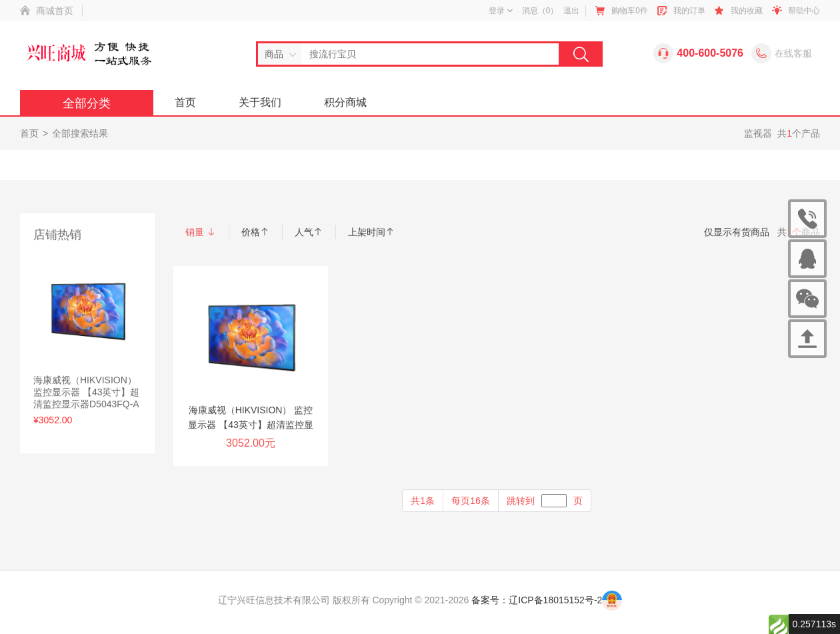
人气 (309, 232)
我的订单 (689, 11)
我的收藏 (747, 11)
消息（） (540, 11)
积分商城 (345, 102)
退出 (571, 11)
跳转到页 (545, 501)
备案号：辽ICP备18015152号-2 (537, 600)
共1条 (423, 501)
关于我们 (260, 102)
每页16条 (471, 501)
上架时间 (371, 232)
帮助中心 (804, 11)
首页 (185, 102)
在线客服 (793, 53)
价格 (255, 232)
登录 (501, 11)
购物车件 (630, 11)
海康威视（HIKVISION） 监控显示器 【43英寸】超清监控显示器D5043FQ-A (86, 392)
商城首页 (55, 11)
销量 (201, 232)
